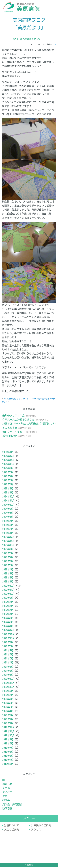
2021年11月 (9, 636)
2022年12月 (9, 587)
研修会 (6, 802)
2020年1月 (8, 725)
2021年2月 (8, 672)
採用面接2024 (10, 437)
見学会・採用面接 (12, 806)
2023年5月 (8, 567)
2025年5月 (8, 482)
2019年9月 (8, 741)
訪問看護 (7, 810)
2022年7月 (8, 607)
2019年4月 (8, 761)
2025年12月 (9, 458)
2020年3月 (8, 717)
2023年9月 (8, 551)
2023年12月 (9, 539)
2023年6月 (8, 563)
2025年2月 (8, 490)
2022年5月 (8, 611)
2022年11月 (9, 591)
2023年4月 (8, 571)
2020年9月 (8, 692)
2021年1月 (8, 676)
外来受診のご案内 (41, 827)
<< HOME (33, 400)
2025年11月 (9, 462)
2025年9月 (8, 470)
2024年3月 (8, 526)
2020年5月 (8, 708)
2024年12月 (9, 498)
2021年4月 (8, 664)
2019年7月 (8, 749)
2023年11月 (9, 543)
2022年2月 (8, 624)
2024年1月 (8, 534)
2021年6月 (8, 656)
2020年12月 (9, 680)
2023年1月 (8, 583)
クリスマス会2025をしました (18, 421)
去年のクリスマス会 (13, 417)
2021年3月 (8, 668)
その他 (6, 790)
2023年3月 (8, 575)
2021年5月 (8, 660)
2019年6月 (8, 753)
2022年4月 (8, 615)
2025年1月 (8, 494)
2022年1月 (8, 628)
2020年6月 (8, 704)
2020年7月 (8, 700)
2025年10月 (9, 466)
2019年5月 (8, 757)
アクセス (36, 831)
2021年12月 (9, 632)
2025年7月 (8, 478)
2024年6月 (8, 518)
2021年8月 (8, 648)
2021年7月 (8, 652)
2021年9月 (8, 644)
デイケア (7, 794)
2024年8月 (8, 514)
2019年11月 (9, 733)
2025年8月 (8, 474)
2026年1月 (8, 454)
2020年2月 (8, 721)
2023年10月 (9, 547)
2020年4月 (8, 713)
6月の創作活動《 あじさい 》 (16, 400)
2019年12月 (9, 729)
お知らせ (7, 785)
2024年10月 (9, 506)
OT (55, 46)
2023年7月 (8, 559)
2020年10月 (9, 688)
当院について (11, 827)
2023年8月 (8, 555)
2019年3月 (8, 765)
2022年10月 (9, 595)
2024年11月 (9, 502)
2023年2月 (8, 579)
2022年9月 (8, 599)
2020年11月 (9, 684)
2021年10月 (9, 640)
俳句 (5, 798)
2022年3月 (8, 619)
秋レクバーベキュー (13, 433)
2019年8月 (8, 745)
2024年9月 (8, 510)
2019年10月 (9, 737)
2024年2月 (8, 530)
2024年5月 (8, 522)
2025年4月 (8, 486)
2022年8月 (8, 603)
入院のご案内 (11, 831)
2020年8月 (8, 696)
